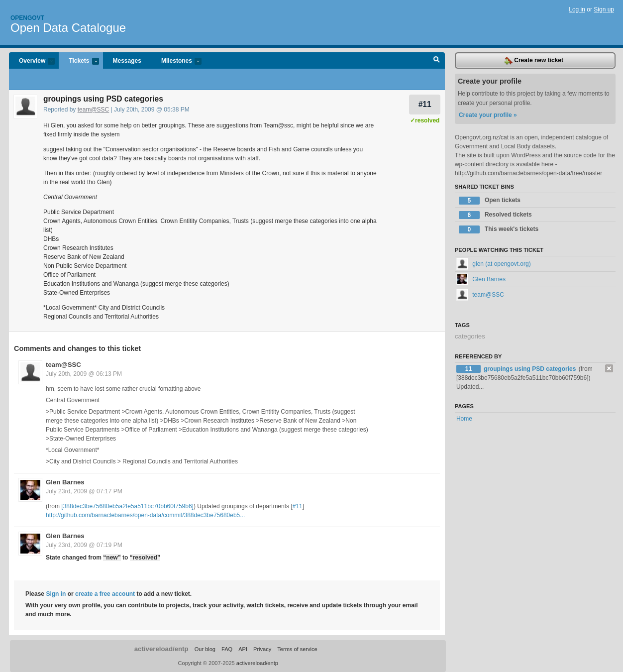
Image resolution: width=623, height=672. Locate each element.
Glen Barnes (65, 482)
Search (437, 61)
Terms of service (297, 649)
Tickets (79, 61)
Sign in (56, 594)
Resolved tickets (495, 215)
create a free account (105, 594)
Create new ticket (534, 61)
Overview (32, 61)
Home (464, 419)
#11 (425, 104)
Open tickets (490, 201)
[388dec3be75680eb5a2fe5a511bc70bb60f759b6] (127, 506)
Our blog (205, 649)
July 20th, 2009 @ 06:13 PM (84, 374)
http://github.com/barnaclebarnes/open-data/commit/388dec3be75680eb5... (145, 515)
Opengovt (27, 18)
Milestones (176, 61)
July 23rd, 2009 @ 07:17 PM (84, 491)
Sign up (604, 9)
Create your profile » (488, 115)
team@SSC (94, 110)
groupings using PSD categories (531, 369)
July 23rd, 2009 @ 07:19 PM (84, 545)
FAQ (227, 649)
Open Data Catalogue (68, 28)
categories (470, 336)
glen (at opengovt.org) (494, 264)
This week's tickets (499, 229)
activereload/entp (161, 649)
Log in (577, 9)
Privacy (262, 649)
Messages (127, 61)
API (243, 649)
